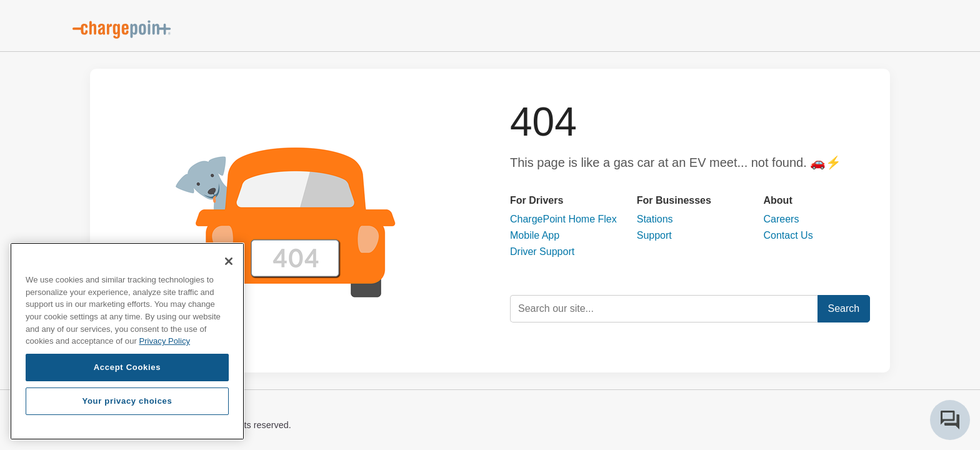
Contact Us (788, 235)
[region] (127, 341)
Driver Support (542, 252)
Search (844, 308)
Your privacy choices (127, 401)
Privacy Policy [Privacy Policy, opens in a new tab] (164, 341)
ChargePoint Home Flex (563, 219)
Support (654, 235)
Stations (655, 219)
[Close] (229, 261)
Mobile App (535, 235)
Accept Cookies (127, 367)
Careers (782, 219)
